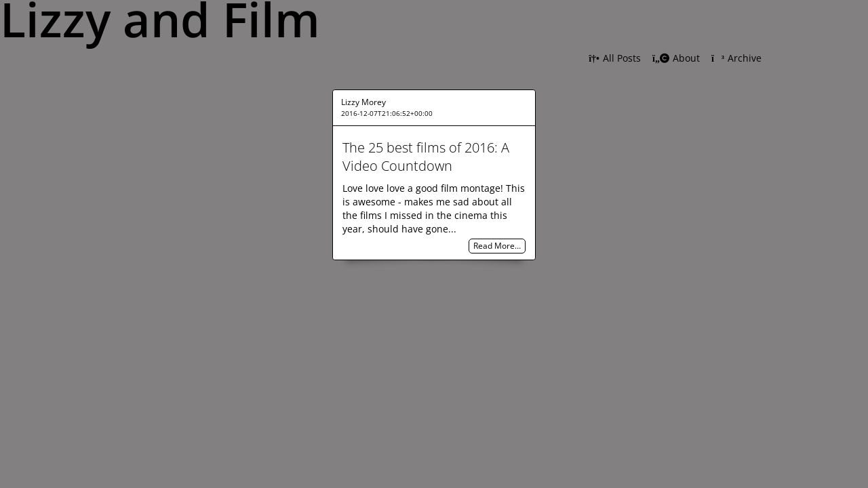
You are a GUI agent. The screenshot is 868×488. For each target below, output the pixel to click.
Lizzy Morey (363, 102)
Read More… (497, 246)
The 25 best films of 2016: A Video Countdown (426, 157)
